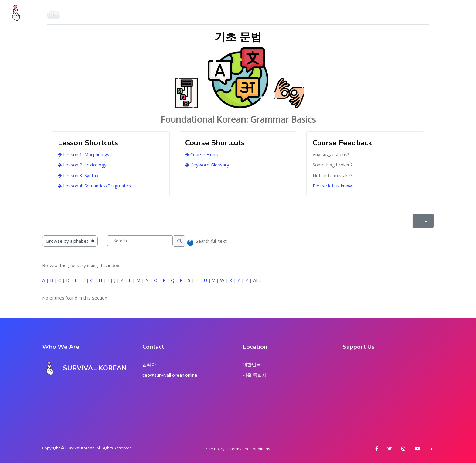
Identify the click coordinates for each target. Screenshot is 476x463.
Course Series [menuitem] (211, 13)
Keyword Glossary (207, 165)
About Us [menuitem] (169, 13)
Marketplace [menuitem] (259, 13)
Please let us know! (333, 186)
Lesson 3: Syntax (78, 175)
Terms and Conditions (250, 449)
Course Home (202, 154)
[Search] (140, 241)
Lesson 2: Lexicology (82, 165)
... (427, 220)
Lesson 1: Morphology (84, 154)
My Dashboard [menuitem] (126, 13)
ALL (257, 280)
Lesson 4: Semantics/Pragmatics (95, 186)
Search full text (211, 241)
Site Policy (215, 449)
